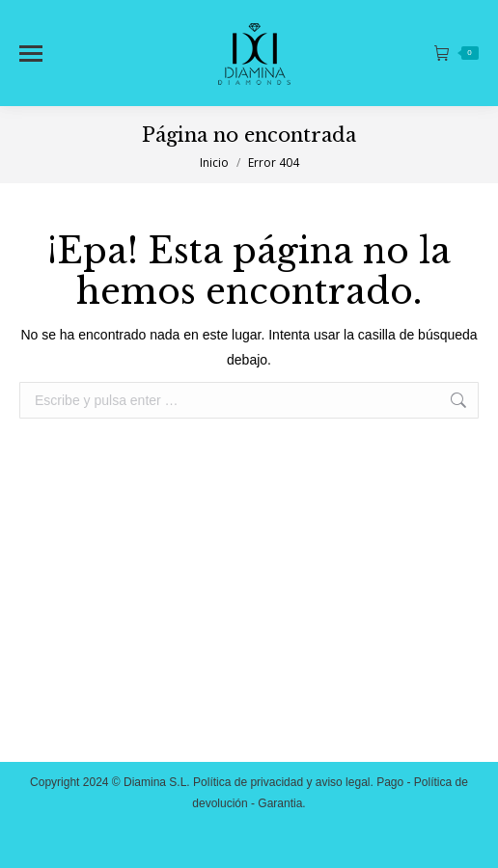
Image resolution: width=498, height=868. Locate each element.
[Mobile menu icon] (31, 54)
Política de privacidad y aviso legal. (283, 782)
